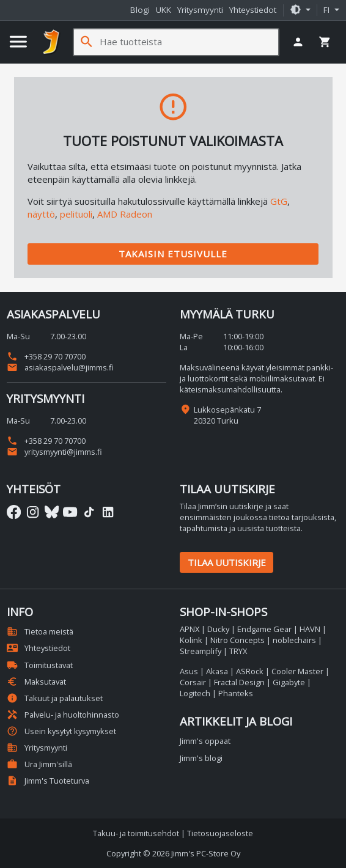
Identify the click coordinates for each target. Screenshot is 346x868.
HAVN (310, 629)
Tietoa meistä (40, 631)
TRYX (238, 651)
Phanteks (236, 693)
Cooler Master (297, 671)
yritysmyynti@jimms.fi (54, 452)
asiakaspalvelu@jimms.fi (60, 367)
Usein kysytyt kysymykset (61, 731)
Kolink (191, 640)
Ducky (218, 629)
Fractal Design (239, 682)
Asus (189, 671)
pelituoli (76, 214)
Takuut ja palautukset (55, 698)
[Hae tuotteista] (189, 42)
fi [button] (328, 10)
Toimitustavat (40, 665)
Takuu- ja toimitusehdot (136, 833)
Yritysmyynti (200, 10)
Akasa (217, 671)
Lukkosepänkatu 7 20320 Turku (227, 415)
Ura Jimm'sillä (39, 764)
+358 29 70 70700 (46, 356)
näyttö (41, 214)
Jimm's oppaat (205, 741)
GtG (279, 201)
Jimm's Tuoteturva (48, 781)
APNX (190, 629)
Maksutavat (36, 682)
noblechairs (294, 640)
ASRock (250, 671)
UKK (164, 10)
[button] (300, 10)
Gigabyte (289, 682)
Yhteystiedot (253, 10)
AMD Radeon (125, 214)
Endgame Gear (264, 629)
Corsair (193, 682)
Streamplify (201, 651)
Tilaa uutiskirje (227, 562)
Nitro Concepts (237, 640)
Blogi (140, 10)
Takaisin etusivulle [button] (173, 254)
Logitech (195, 693)
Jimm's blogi (201, 758)
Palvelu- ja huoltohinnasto (63, 715)
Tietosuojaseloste (220, 833)
